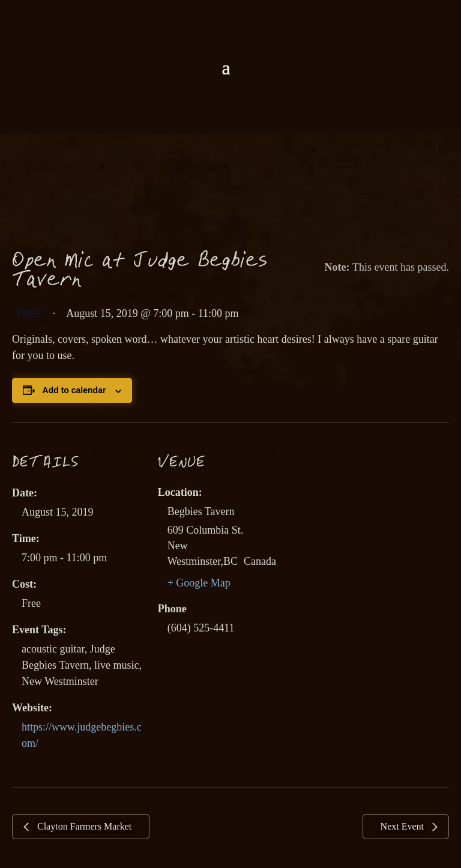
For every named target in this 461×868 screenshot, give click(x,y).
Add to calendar (74, 390)
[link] (230, 29)
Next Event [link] (403, 826)
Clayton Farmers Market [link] (83, 826)
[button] (226, 68)
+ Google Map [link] (199, 583)
